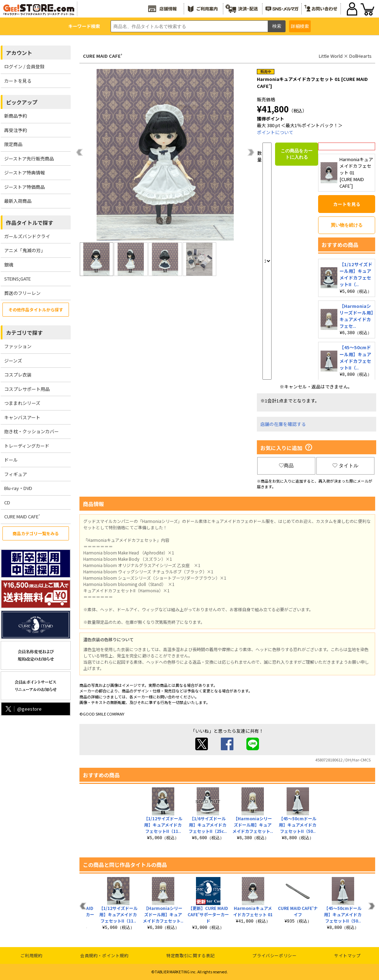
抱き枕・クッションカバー (31, 431)
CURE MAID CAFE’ (22, 516)
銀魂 (9, 265)
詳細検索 (300, 26)
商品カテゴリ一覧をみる (36, 533)
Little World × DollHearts (345, 56)
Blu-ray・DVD (18, 488)
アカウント (19, 53)
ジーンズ (13, 361)
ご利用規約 (31, 955)
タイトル (345, 465)
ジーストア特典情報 (24, 172)
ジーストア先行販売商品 (29, 158)
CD (7, 502)
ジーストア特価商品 (24, 187)
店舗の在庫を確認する (283, 424)
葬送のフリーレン (22, 293)
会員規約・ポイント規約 (104, 955)
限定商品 (13, 144)
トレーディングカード (27, 446)
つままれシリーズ (22, 403)
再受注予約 (16, 130)
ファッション (18, 346)
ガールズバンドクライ (27, 236)
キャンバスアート (22, 417)
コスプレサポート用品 (27, 389)
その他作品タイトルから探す (36, 309)
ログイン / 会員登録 (24, 66)
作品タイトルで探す (30, 223)
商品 (286, 465)
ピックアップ (22, 102)
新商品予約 (16, 116)
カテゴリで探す (24, 333)
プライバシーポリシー (274, 955)
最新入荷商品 (18, 201)
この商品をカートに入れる (297, 154)
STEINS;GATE (17, 279)
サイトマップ (348, 955)
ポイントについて (275, 132)
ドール (11, 460)
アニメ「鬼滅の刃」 (25, 250)
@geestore (23, 709)
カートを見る (18, 81)
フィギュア (16, 474)
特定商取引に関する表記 (191, 955)
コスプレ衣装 (18, 375)
